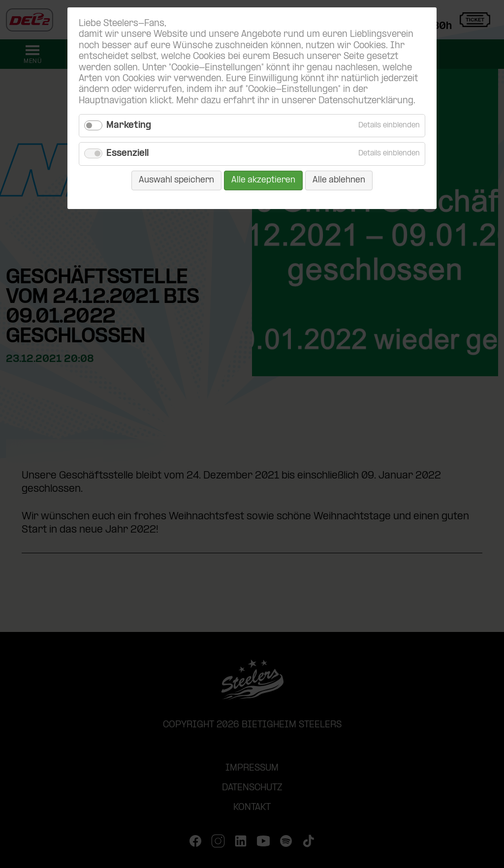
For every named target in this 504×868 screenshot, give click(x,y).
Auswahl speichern (176, 180)
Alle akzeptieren (263, 180)
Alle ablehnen (339, 180)
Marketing (129, 126)
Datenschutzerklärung (366, 101)
